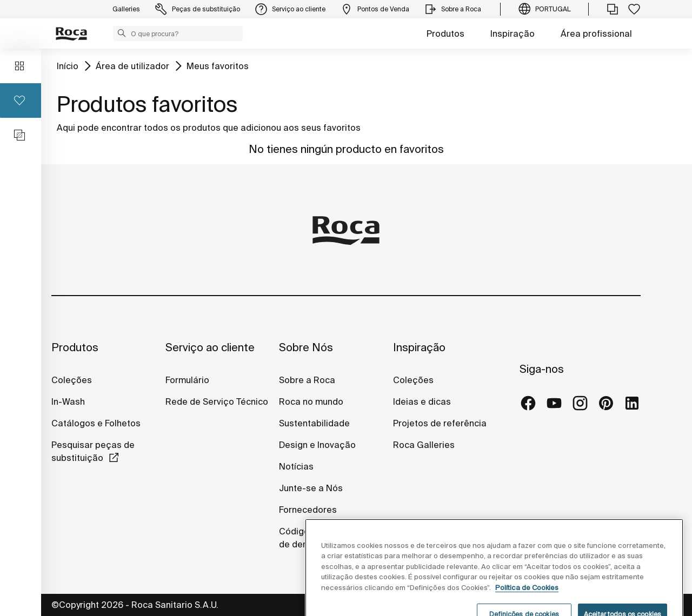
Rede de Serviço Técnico (217, 401)
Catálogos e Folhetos (96, 423)
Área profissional (596, 34)
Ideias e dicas (422, 401)
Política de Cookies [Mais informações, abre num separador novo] (527, 602)
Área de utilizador (132, 66)
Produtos (445, 34)
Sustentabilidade (314, 423)
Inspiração (513, 34)
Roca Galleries (424, 445)
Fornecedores (308, 510)
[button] (122, 33)
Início (68, 66)
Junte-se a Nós (311, 488)
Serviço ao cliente (210, 347)
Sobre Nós (306, 347)
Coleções (72, 380)
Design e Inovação (317, 445)
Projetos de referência (440, 423)
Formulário (187, 380)
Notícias (296, 466)
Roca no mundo (311, 401)
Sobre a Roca (307, 380)
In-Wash (68, 401)
